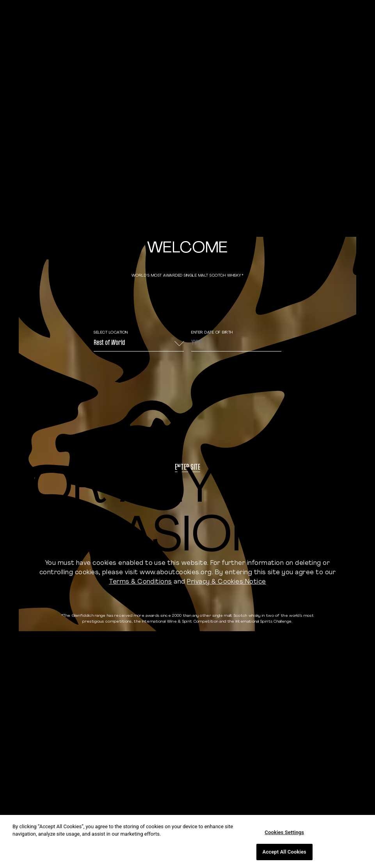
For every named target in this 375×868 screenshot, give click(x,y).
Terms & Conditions (140, 582)
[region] (187, 841)
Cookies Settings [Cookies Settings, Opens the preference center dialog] (284, 832)
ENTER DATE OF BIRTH (212, 333)
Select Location (111, 333)
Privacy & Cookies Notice (227, 582)
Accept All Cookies (284, 852)
